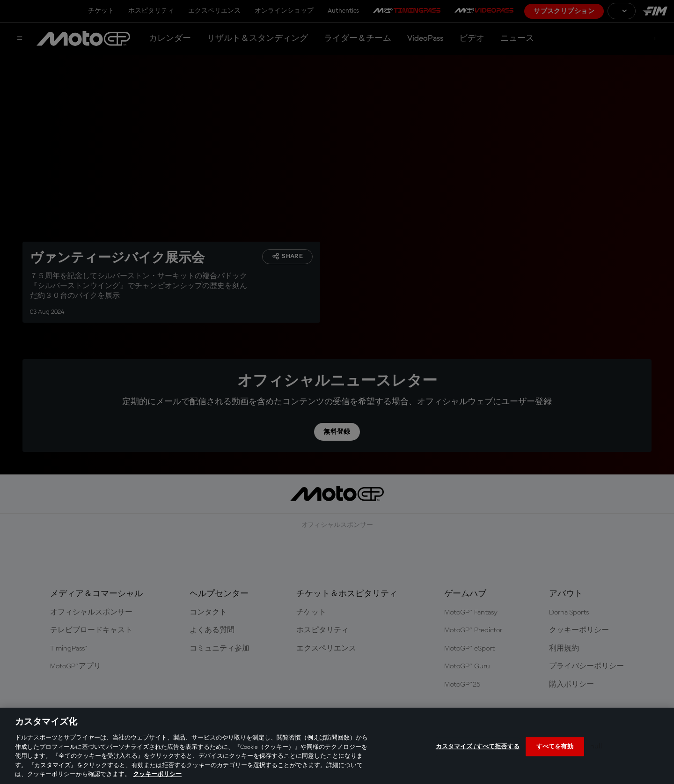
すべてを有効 (555, 746)
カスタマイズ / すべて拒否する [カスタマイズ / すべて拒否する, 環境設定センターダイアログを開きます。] (478, 746)
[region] (337, 746)
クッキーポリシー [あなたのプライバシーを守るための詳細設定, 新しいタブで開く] (157, 774)
